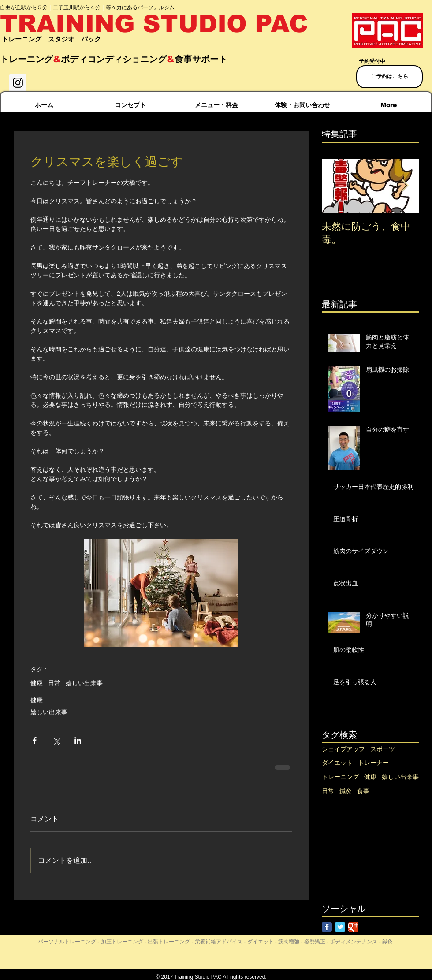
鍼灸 (346, 791)
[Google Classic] (353, 927)
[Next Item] (405, 186)
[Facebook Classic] (327, 927)
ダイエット (337, 763)
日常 (54, 683)
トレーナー (373, 763)
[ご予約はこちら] (389, 77)
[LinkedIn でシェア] (78, 740)
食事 (363, 791)
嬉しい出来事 (84, 683)
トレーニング (340, 777)
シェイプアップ (343, 749)
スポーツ (383, 749)
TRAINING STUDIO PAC (154, 24)
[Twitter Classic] (340, 927)
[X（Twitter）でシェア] (56, 740)
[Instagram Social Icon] (18, 83)
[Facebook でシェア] (35, 740)
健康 (37, 683)
